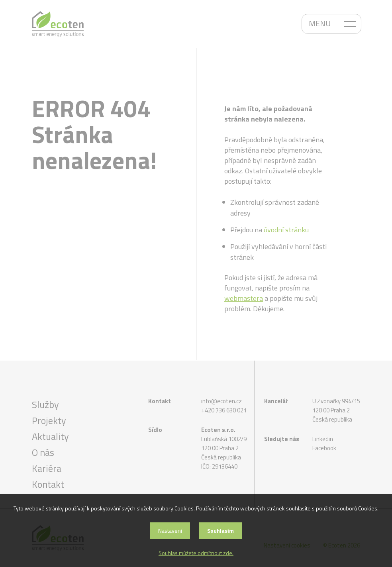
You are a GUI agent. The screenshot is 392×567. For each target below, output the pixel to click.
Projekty (49, 420)
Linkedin (323, 439)
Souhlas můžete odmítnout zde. (196, 553)
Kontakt (48, 484)
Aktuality (50, 436)
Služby (45, 404)
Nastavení (170, 531)
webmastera (244, 298)
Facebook (324, 448)
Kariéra (47, 468)
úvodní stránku (286, 230)
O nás (43, 452)
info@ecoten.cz (221, 401)
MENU (320, 23)
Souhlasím (220, 531)
